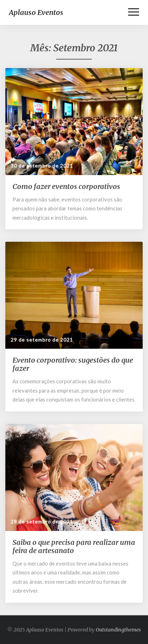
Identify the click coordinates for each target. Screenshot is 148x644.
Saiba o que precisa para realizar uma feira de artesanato (74, 546)
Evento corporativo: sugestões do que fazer (73, 364)
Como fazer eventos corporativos (66, 186)
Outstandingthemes (118, 630)
